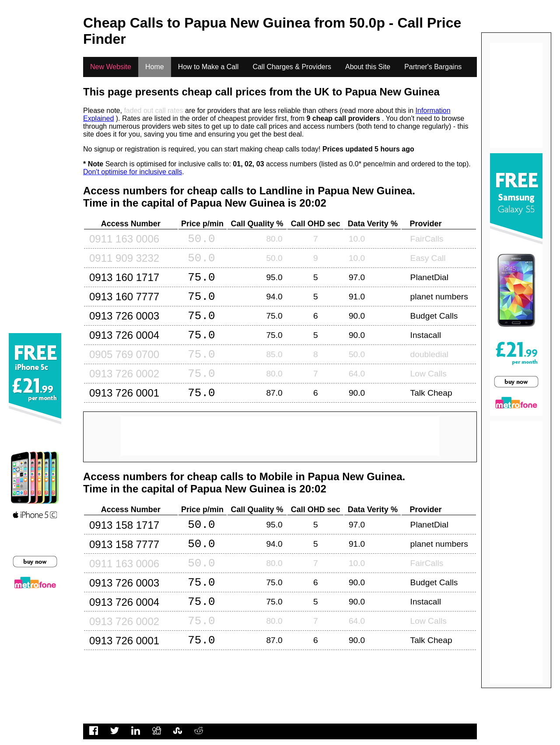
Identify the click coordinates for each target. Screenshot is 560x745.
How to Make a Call (208, 67)
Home (155, 67)
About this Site (368, 67)
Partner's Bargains (433, 67)
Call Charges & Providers (292, 67)
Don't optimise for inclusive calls (133, 172)
